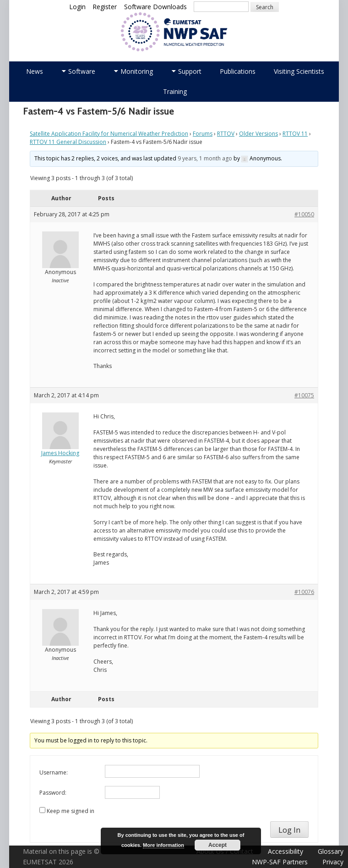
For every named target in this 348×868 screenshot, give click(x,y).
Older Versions (258, 134)
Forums (203, 134)
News (35, 71)
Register (105, 7)
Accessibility (285, 851)
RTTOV (226, 134)
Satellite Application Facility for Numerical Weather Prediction (109, 134)
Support (190, 71)
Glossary (331, 851)
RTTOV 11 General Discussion (68, 142)
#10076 (304, 592)
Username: (54, 772)
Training (175, 91)
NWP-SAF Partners (280, 862)
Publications (238, 71)
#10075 (304, 395)
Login (77, 7)
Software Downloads (155, 7)
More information (163, 845)
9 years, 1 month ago (205, 158)
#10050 (304, 214)
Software (82, 71)
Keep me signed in (71, 811)
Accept (217, 845)
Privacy (333, 862)
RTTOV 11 (295, 134)
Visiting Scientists (299, 71)
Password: (53, 793)
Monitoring (137, 71)
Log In (289, 830)
